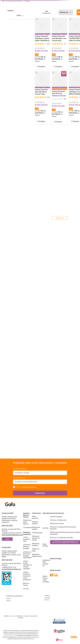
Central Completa (56, 517)
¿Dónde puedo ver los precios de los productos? (27, 576)
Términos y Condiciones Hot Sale (61, 538)
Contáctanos (28, 527)
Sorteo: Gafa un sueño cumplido (46, 579)
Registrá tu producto (36, 544)
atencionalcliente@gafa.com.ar (12, 535)
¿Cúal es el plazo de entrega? (27, 547)
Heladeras (47, 596)
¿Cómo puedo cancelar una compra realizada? (27, 565)
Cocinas (8, 599)
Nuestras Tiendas (35, 523)
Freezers (8, 601)
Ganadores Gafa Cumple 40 (46, 563)
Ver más (26, 589)
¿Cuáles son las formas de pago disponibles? (27, 555)
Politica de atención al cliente (36, 538)
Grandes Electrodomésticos (14, 1)
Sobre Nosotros (35, 517)
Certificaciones (37, 533)
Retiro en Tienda (26, 584)
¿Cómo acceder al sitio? (27, 539)
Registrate (40, 493)
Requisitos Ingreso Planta (37, 555)
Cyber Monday (45, 545)
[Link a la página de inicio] (3, 1)
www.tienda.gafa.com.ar (9, 635)
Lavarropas (47, 598)
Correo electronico (20, 478)
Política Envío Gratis (57, 523)
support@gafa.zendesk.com (11, 569)
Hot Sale (46, 528)
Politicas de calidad (36, 528)
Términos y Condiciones (29, 487)
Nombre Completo (20, 469)
